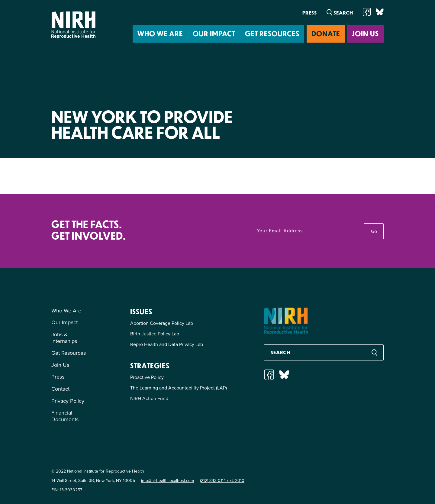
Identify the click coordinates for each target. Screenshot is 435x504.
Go (374, 231)
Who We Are (160, 33)
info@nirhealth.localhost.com (168, 481)
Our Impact (214, 33)
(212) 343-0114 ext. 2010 (222, 481)
